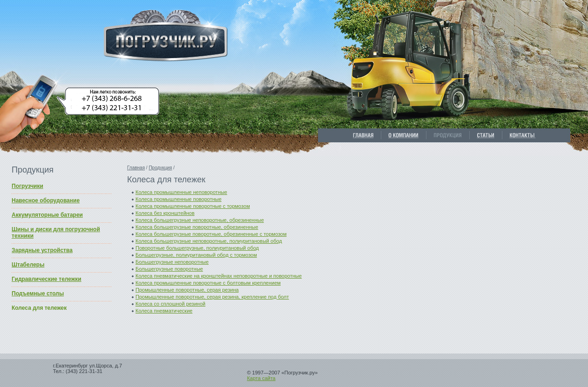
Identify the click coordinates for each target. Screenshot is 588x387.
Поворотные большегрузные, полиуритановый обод (197, 248)
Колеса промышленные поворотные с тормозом (193, 206)
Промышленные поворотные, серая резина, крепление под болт (212, 297)
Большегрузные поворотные (169, 269)
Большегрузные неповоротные (172, 262)
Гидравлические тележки (47, 279)
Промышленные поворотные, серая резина (187, 290)
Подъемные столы (38, 294)
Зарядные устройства (42, 250)
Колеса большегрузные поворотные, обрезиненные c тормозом (211, 234)
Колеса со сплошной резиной (170, 304)
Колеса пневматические (164, 311)
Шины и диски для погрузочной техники (56, 233)
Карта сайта (261, 378)
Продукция (160, 168)
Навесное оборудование (46, 200)
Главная (136, 168)
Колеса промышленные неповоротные (181, 192)
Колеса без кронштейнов (165, 213)
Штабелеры (28, 265)
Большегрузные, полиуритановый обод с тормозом (196, 255)
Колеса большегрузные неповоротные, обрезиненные (200, 220)
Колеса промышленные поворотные (179, 199)
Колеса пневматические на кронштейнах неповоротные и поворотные (219, 276)
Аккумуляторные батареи (47, 215)
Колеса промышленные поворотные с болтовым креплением (208, 283)
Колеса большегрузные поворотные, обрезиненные (197, 227)
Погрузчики (27, 186)
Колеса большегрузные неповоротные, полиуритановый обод (209, 241)
